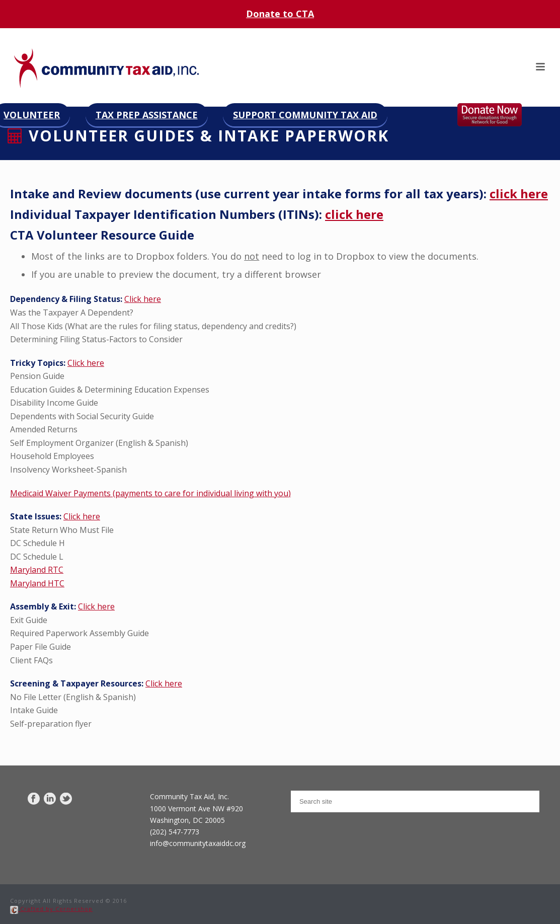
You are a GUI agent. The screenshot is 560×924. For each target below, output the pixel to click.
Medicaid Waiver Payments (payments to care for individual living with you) (150, 493)
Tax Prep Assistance (147, 115)
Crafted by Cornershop (51, 909)
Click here (143, 299)
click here (519, 194)
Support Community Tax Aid (305, 115)
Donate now (500, 115)
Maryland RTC (37, 570)
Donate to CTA (280, 14)
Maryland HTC (37, 583)
